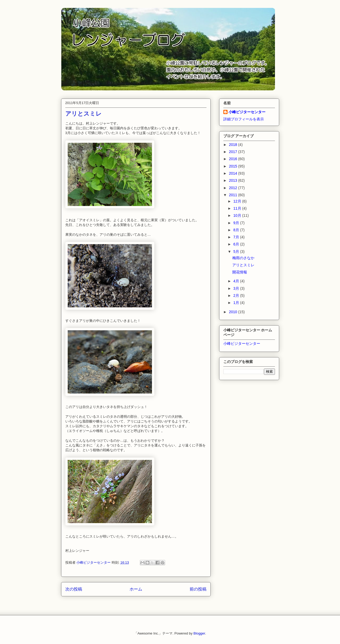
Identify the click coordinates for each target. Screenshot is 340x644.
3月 (237, 288)
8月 (237, 230)
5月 (237, 252)
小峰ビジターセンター (247, 112)
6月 (237, 244)
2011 (233, 195)
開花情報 (240, 272)
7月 (237, 237)
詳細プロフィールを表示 (244, 119)
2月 (237, 296)
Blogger (199, 633)
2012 (233, 188)
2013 (233, 180)
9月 (237, 223)
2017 (233, 152)
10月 (238, 215)
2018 (233, 145)
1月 (237, 303)
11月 (238, 208)
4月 (237, 281)
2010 (233, 312)
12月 (238, 201)
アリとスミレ (243, 265)
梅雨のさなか (243, 258)
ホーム (136, 589)
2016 (233, 159)
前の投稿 (198, 589)
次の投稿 (74, 589)
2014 (233, 173)
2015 (233, 166)
